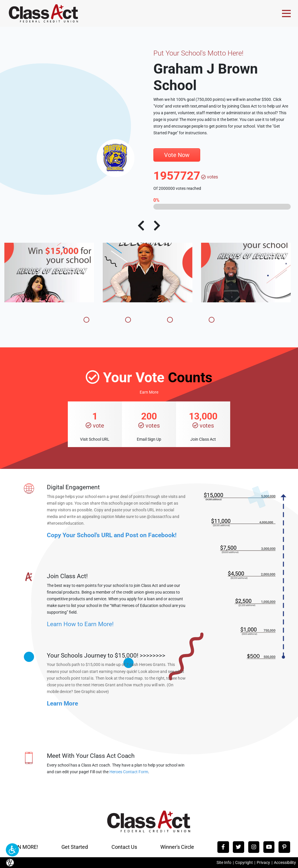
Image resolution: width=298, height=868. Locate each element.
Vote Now (177, 155)
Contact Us (124, 847)
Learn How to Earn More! (80, 624)
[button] (12, 850)
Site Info (224, 863)
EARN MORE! (23, 847)
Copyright (244, 863)
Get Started (75, 847)
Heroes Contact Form (129, 772)
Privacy (263, 863)
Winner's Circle (177, 847)
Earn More (149, 392)
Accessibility (285, 863)
